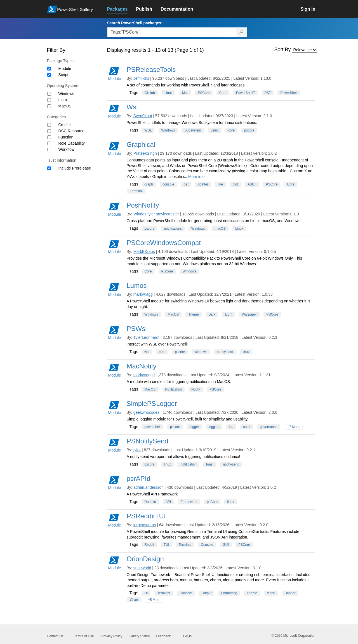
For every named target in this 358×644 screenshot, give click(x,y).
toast (210, 464)
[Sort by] (304, 50)
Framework (189, 502)
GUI (226, 545)
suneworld (142, 568)
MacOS (65, 106)
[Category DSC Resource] (49, 131)
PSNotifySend (148, 441)
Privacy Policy (112, 636)
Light (229, 314)
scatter (203, 184)
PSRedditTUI (146, 516)
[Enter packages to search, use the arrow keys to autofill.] (172, 32)
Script (63, 75)
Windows (66, 94)
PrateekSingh (145, 153)
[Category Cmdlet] (49, 125)
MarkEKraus (144, 252)
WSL (148, 130)
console (168, 184)
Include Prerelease (75, 168)
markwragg (143, 294)
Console (207, 545)
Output (206, 593)
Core (223, 93)
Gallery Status (139, 636)
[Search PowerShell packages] (242, 32)
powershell (152, 427)
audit (247, 427)
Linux (63, 100)
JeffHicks (141, 78)
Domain (150, 502)
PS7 (268, 93)
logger (194, 427)
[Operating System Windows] (49, 94)
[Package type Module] (49, 69)
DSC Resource (71, 131)
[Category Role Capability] (49, 143)
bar (186, 184)
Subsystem (193, 130)
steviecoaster (168, 214)
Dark (212, 314)
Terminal (136, 191)
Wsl (132, 107)
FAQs (187, 636)
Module (65, 69)
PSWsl (137, 329)
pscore (249, 130)
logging (214, 427)
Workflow (66, 149)
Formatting (229, 593)
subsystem (225, 352)
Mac (185, 93)
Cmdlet (65, 125)
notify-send (231, 464)
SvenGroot (143, 116)
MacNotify (142, 366)
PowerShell (289, 93)
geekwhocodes (146, 412)
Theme (193, 314)
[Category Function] (49, 137)
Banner (290, 593)
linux (246, 352)
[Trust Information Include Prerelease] (49, 168)
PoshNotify (143, 205)
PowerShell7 (245, 93)
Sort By (283, 50)
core (231, 130)
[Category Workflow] (49, 150)
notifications (173, 229)
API (168, 502)
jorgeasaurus (145, 525)
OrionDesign (145, 559)
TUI (166, 545)
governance (269, 427)
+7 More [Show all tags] (293, 427)
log (231, 427)
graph (149, 184)
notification (188, 464)
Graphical (141, 144)
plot (235, 184)
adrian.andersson (149, 487)
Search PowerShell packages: (135, 23)
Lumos (137, 285)
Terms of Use (84, 636)
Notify (196, 389)
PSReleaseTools (151, 70)
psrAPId (139, 479)
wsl (147, 352)
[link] (122, 9)
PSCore (204, 93)
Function (66, 137)
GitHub (149, 93)
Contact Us (55, 636)
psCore (212, 502)
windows (201, 352)
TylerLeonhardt (146, 337)
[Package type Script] (49, 75)
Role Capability (72, 143)
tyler (151, 214)
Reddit (149, 545)
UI (146, 593)
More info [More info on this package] (196, 177)
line (220, 184)
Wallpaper (249, 314)
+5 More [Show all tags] (154, 600)
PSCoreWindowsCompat (164, 243)
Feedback (163, 636)
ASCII (252, 184)
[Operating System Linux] (49, 100)
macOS (220, 229)
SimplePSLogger (152, 404)
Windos (140, 214)
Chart (134, 600)
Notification (174, 389)
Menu (271, 593)
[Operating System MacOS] (49, 106)
